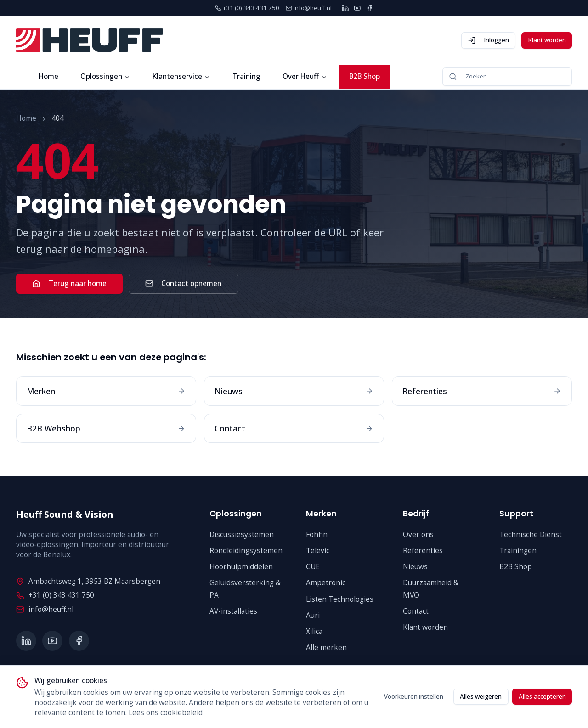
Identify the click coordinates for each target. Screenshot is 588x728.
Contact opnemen (183, 283)
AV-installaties (233, 611)
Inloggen (488, 40)
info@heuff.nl (45, 609)
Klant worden (547, 40)
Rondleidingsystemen (246, 551)
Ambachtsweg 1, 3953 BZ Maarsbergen (88, 581)
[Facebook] (370, 8)
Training (246, 76)
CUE (313, 567)
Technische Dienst (531, 535)
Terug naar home (69, 283)
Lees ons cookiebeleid (166, 713)
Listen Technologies (340, 599)
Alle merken (326, 647)
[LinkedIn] (345, 8)
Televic (318, 551)
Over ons (418, 535)
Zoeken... (470, 76)
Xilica (314, 631)
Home (48, 76)
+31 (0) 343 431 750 (55, 595)
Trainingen (518, 551)
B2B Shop (365, 76)
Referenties (423, 551)
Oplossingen (105, 76)
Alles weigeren (481, 696)
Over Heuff (305, 76)
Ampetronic (326, 583)
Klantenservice (181, 76)
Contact (416, 611)
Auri (313, 615)
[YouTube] (357, 8)
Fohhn (317, 535)
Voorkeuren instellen (414, 696)
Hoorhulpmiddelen (241, 567)
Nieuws (415, 567)
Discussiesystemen (242, 535)
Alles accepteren (542, 696)
